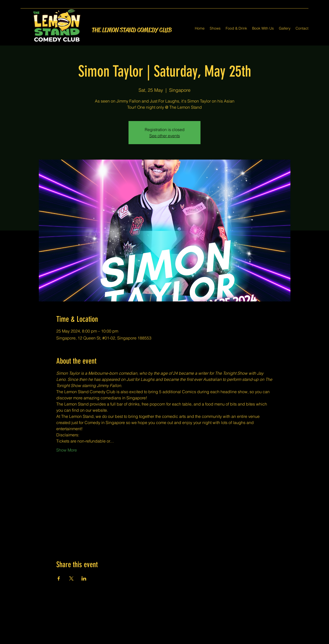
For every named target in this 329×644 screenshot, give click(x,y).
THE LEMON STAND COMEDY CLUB (132, 30)
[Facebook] (157, 641)
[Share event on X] (71, 578)
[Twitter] (164, 641)
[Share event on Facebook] (59, 578)
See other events (165, 136)
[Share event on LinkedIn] (84, 578)
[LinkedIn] (172, 641)
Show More (67, 450)
